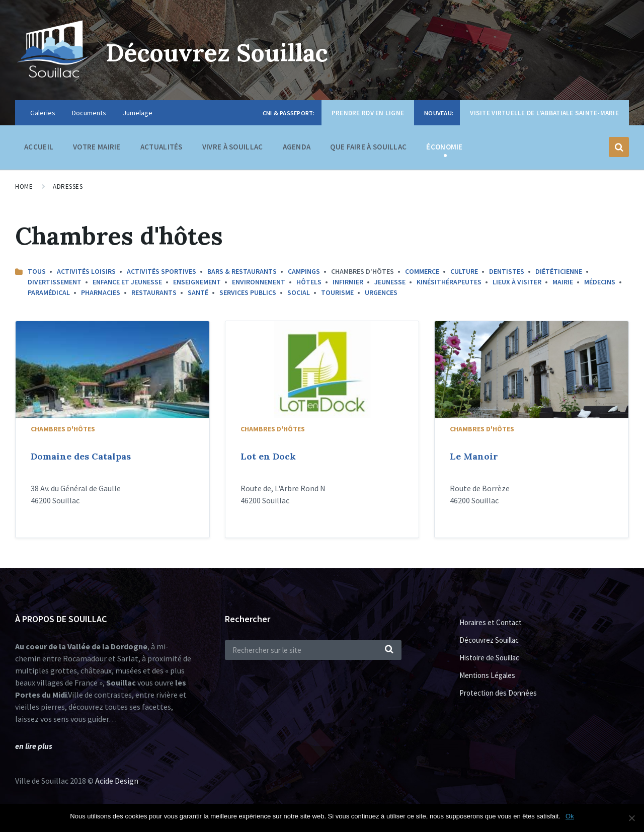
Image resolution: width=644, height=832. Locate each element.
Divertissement (55, 282)
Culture (464, 271)
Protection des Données (498, 693)
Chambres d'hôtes (63, 429)
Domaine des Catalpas (81, 456)
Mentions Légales (487, 675)
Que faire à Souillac (368, 149)
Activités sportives (162, 271)
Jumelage (138, 113)
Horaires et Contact (491, 622)
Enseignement (197, 282)
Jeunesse (390, 282)
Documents (89, 113)
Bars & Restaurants (242, 271)
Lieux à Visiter (517, 282)
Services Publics (248, 292)
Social (299, 292)
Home (24, 186)
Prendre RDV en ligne (368, 113)
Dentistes (507, 271)
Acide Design (117, 781)
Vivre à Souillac (233, 149)
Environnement (259, 282)
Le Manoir (474, 456)
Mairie (563, 282)
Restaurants (154, 292)
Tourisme (337, 292)
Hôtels (309, 282)
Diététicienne (559, 271)
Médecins (600, 282)
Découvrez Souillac (217, 53)
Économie (444, 149)
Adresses (68, 186)
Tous (37, 271)
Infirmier (348, 282)
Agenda (297, 147)
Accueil (39, 147)
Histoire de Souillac (489, 658)
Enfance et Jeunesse (127, 282)
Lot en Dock (268, 456)
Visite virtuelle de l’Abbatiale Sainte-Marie (544, 113)
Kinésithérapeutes (449, 282)
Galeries (43, 113)
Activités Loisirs (86, 271)
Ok (570, 816)
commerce (422, 271)
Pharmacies (101, 292)
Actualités (162, 147)
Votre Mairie (97, 149)
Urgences (381, 292)
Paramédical (49, 292)
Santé (198, 292)
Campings (304, 271)
